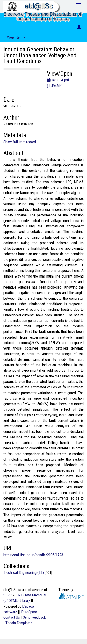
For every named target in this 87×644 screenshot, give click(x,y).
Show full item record (20, 142)
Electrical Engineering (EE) (24, 572)
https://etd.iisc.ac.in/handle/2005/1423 (33, 555)
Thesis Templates (19, 623)
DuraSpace (29, 612)
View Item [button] (16, 37)
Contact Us (12, 617)
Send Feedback (34, 617)
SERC (8, 595)
